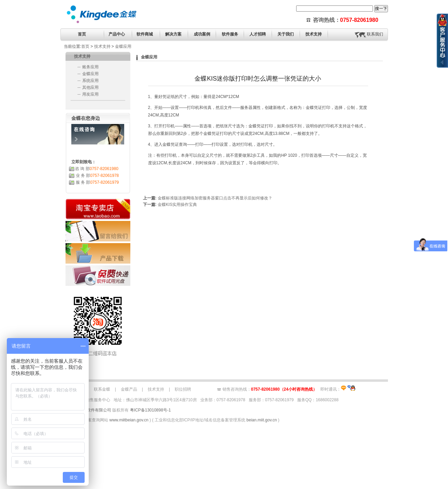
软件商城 (145, 34)
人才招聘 (258, 34)
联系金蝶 (102, 389)
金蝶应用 (123, 46)
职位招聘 (183, 389)
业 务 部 (97, 176)
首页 (82, 34)
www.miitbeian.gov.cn (129, 420)
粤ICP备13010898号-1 (150, 410)
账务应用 (90, 67)
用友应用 (90, 94)
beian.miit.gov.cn (262, 420)
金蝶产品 (129, 389)
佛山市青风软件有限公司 (89, 410)
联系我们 (375, 34)
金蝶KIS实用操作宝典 (177, 205)
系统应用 (90, 81)
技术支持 (102, 46)
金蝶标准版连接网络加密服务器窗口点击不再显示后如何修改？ (215, 198)
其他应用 (90, 87)
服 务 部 (97, 182)
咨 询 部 (97, 169)
